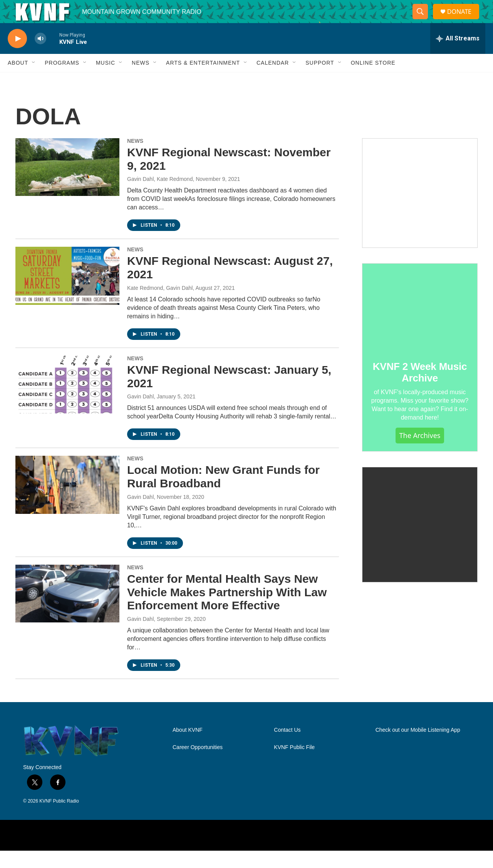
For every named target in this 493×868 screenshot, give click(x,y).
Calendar (273, 80)
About (18, 80)
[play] (17, 56)
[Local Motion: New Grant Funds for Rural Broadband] (67, 502)
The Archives (420, 453)
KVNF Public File (294, 765)
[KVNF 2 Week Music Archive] (420, 324)
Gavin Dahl (140, 414)
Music (106, 80)
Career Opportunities (198, 765)
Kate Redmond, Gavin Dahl (160, 305)
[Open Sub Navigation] (34, 80)
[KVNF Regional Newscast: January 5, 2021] (67, 402)
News (141, 80)
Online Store (373, 80)
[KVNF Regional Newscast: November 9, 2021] (67, 184)
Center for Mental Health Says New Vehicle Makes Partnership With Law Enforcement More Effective (227, 610)
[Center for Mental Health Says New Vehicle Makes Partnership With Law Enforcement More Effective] (67, 611)
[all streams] (458, 56)
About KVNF (188, 747)
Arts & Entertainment (203, 80)
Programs (62, 80)
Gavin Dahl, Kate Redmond (160, 196)
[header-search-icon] (423, 20)
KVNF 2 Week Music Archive (420, 390)
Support (320, 80)
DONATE (464, 20)
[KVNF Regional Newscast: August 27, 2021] (67, 293)
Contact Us (287, 747)
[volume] (40, 56)
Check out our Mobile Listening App (418, 747)
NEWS (135, 158)
